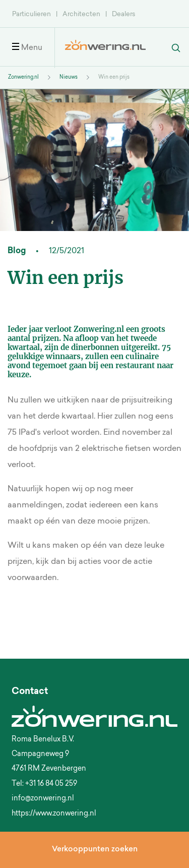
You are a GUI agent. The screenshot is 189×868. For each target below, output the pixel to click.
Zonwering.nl (23, 78)
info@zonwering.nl (43, 799)
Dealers (123, 14)
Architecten (81, 14)
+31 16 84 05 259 (51, 784)
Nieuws (69, 78)
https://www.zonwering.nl (54, 814)
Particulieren (31, 14)
